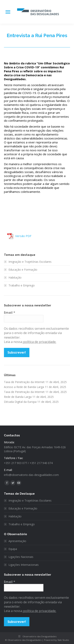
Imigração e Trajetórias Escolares (30, 262)
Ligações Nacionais (21, 557)
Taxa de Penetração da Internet (24, 382)
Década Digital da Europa (20, 402)
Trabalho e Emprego (22, 285)
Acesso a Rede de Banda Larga (24, 387)
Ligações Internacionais (24, 565)
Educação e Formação (23, 270)
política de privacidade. (39, 342)
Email (10, 313)
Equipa (13, 549)
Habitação (15, 277)
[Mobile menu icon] (8, 12)
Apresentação (17, 541)
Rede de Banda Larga (18, 397)
